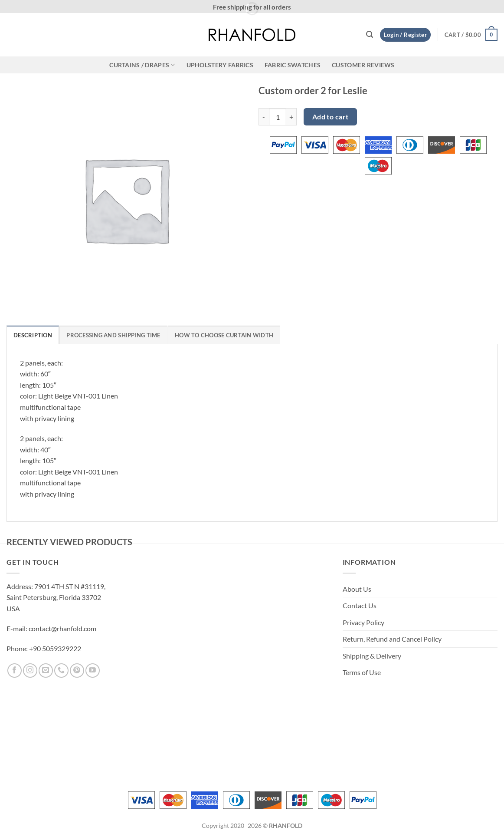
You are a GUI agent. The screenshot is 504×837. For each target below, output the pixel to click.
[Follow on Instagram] (30, 671)
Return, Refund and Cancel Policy (392, 639)
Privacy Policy (363, 622)
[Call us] (61, 671)
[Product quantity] (278, 117)
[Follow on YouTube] (93, 671)
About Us (357, 589)
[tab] (33, 335)
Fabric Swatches (293, 65)
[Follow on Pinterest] (77, 671)
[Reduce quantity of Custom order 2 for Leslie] (264, 117)
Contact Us (360, 605)
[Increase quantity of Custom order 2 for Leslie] (291, 117)
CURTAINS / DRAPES (142, 65)
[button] (370, 35)
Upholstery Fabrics (220, 65)
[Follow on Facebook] (15, 671)
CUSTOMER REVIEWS (363, 65)
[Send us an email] (46, 671)
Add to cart (331, 117)
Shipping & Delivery (372, 656)
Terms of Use (362, 672)
